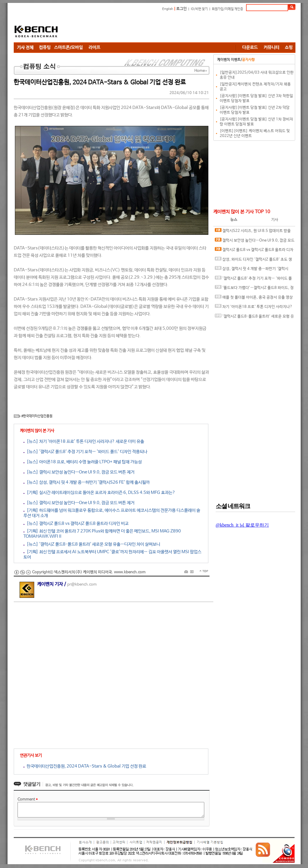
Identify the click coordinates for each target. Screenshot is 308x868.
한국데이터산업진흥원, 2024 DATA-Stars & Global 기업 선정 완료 (85, 766)
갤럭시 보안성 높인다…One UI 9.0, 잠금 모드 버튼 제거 (255, 242)
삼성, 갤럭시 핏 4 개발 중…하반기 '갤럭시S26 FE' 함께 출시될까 (252, 270)
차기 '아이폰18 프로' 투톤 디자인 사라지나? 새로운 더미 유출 (254, 308)
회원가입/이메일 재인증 (227, 9)
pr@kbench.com (82, 585)
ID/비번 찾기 (199, 9)
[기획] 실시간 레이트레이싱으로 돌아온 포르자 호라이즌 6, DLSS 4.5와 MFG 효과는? (99, 493)
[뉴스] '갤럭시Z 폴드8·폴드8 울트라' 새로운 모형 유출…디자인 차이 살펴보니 (92, 544)
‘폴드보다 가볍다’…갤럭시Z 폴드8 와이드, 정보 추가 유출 (254, 289)
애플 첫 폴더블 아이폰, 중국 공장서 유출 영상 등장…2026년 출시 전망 (254, 299)
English (168, 9)
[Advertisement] (189, 28)
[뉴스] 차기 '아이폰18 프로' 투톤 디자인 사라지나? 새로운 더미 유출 (84, 441)
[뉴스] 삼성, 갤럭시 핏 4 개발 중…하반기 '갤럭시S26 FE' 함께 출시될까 (86, 482)
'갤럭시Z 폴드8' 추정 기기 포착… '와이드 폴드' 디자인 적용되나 (253, 280)
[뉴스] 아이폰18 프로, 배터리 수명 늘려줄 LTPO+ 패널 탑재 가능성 (83, 462)
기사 (275, 220)
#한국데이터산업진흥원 (37, 416)
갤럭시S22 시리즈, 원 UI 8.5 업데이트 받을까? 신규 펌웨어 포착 (253, 232)
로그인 (181, 9)
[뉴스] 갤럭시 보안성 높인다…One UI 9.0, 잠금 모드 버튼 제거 (79, 472)
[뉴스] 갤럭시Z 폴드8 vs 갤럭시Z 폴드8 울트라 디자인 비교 (76, 524)
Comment (28, 800)
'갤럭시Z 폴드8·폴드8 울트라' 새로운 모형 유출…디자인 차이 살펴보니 (254, 318)
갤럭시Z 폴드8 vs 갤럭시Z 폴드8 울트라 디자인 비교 (254, 251)
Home (200, 71)
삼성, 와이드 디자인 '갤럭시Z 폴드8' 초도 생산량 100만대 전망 (253, 261)
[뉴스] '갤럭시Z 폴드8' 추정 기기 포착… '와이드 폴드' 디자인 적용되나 (85, 452)
